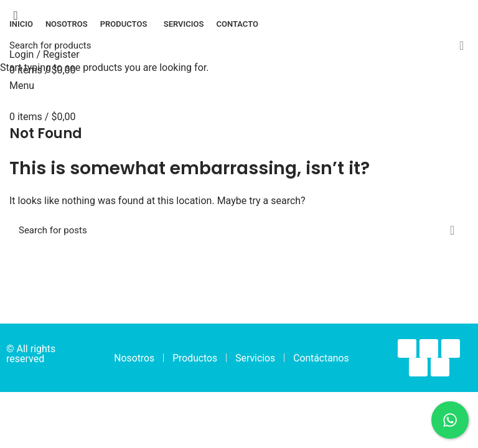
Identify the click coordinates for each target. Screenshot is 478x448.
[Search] (239, 45)
